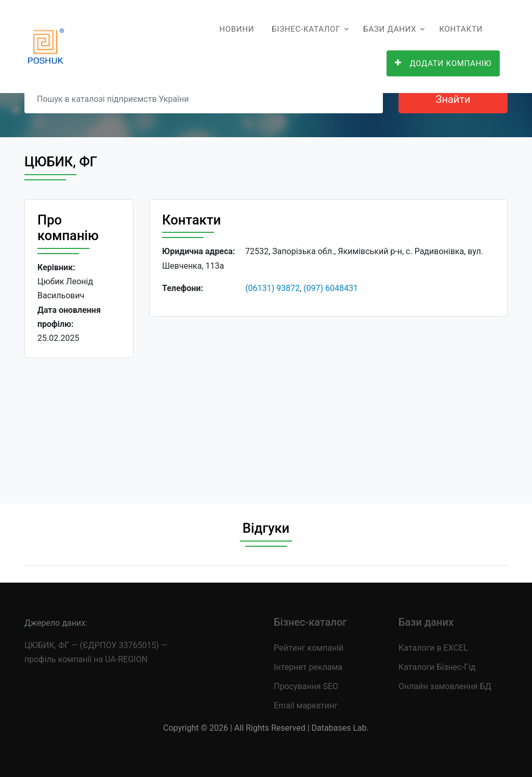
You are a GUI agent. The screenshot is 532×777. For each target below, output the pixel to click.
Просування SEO (306, 686)
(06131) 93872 (272, 288)
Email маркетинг (306, 706)
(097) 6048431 (331, 288)
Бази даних (390, 29)
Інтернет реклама (308, 667)
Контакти (461, 29)
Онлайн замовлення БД (445, 686)
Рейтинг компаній (309, 648)
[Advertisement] (328, 402)
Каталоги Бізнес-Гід (437, 667)
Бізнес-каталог (306, 29)
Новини (237, 29)
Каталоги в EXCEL (433, 648)
